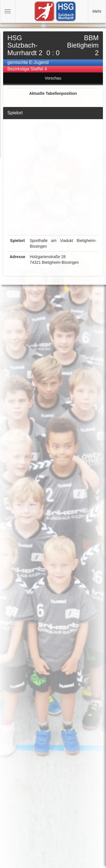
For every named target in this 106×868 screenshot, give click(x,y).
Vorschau (53, 78)
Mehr (97, 11)
